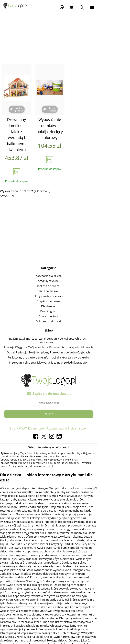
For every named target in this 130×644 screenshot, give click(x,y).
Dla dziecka (65, 294)
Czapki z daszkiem (64, 289)
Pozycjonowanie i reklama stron (83, 413)
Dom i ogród (65, 299)
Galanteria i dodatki (64, 309)
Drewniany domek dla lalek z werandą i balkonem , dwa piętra (24, 128)
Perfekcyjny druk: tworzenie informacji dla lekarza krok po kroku (65, 342)
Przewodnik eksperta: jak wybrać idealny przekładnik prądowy (64, 347)
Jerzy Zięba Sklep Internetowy (33, 437)
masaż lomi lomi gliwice (112, 437)
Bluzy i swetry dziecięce (65, 284)
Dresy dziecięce (65, 304)
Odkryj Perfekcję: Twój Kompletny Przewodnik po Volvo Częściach (65, 337)
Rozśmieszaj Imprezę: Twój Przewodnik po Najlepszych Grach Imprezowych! (65, 327)
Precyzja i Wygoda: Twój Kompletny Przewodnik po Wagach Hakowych (64, 332)
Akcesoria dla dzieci (65, 264)
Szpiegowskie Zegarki (15, 447)
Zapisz (65, 398)
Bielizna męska (65, 279)
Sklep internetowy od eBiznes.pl (65, 431)
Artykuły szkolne (64, 269)
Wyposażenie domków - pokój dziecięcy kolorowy (66, 126)
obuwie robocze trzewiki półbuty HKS (65, 441)
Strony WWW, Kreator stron (44, 413)
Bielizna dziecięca (65, 274)
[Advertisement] (65, 39)
